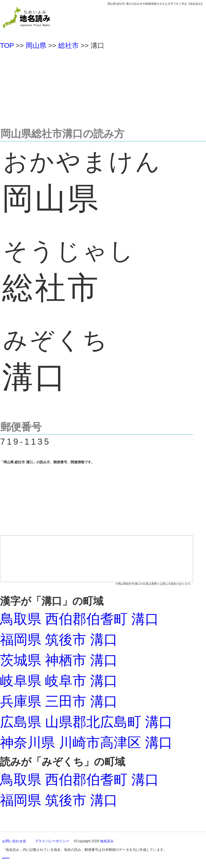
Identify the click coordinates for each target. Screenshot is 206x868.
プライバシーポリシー (52, 841)
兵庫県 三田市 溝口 (59, 701)
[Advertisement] (103, 87)
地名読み (107, 841)
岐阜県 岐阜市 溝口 (59, 681)
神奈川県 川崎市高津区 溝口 (86, 743)
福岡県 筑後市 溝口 (59, 640)
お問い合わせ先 (14, 841)
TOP (7, 45)
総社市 (68, 45)
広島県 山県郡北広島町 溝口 (86, 722)
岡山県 (36, 45)
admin (6, 858)
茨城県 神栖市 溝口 (59, 660)
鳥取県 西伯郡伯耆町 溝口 (79, 619)
